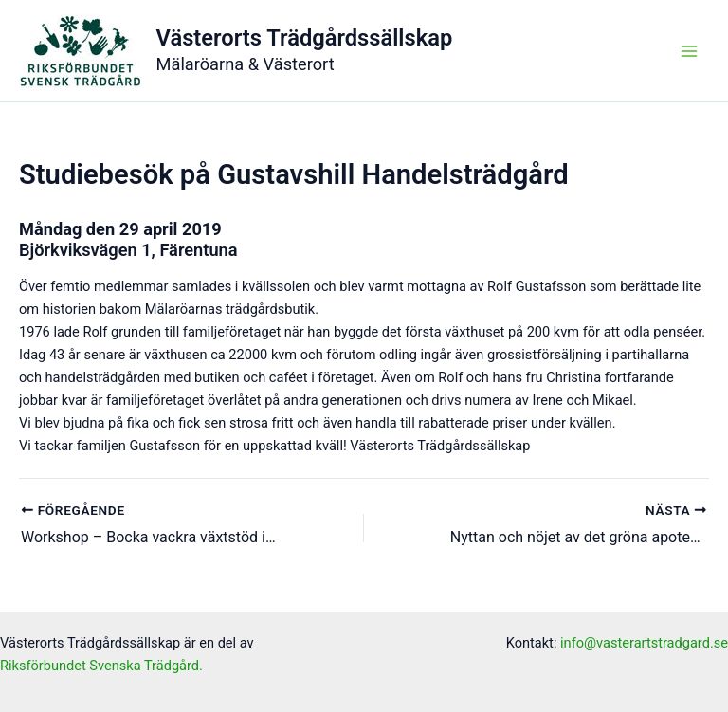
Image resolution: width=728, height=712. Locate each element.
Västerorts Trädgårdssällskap (305, 38)
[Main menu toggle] (689, 51)
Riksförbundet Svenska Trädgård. (101, 666)
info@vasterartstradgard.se (644, 643)
